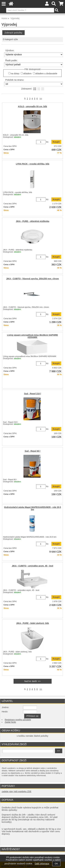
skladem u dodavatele (46, 73)
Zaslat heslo (10, 722)
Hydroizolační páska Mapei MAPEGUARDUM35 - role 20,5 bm (33, 508)
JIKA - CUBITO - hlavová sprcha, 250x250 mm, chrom (32, 279)
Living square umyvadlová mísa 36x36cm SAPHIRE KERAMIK (33, 336)
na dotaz (15, 73)
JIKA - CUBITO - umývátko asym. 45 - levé (32, 566)
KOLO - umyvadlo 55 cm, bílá (33, 107)
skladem (27, 73)
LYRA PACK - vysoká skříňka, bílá (32, 164)
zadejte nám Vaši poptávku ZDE (17, 792)
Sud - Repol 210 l (32, 394)
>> (41, 99)
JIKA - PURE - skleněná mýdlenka (32, 221)
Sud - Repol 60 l (32, 451)
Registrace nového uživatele (18, 720)
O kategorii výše (10, 39)
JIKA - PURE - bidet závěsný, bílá (32, 623)
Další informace (42, 864)
